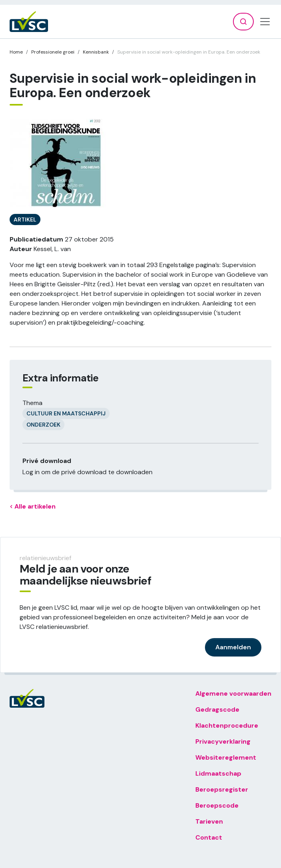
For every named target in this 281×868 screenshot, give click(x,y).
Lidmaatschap (218, 773)
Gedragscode (217, 709)
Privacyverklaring (223, 741)
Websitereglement (226, 757)
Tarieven (209, 821)
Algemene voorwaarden (233, 693)
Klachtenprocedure (227, 725)
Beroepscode (217, 805)
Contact (209, 837)
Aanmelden (233, 647)
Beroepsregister (222, 789)
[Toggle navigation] (265, 22)
